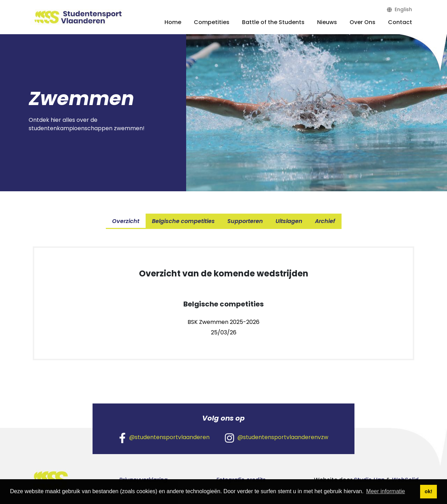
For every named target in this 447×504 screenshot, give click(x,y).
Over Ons (362, 22)
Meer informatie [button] (386, 491)
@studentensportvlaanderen (164, 438)
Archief (325, 221)
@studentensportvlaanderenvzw (277, 438)
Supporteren (245, 221)
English (400, 9)
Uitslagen (289, 221)
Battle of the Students (273, 22)
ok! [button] (428, 491)
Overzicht (126, 221)
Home (173, 22)
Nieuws (327, 22)
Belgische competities (183, 221)
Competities (212, 22)
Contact (400, 22)
